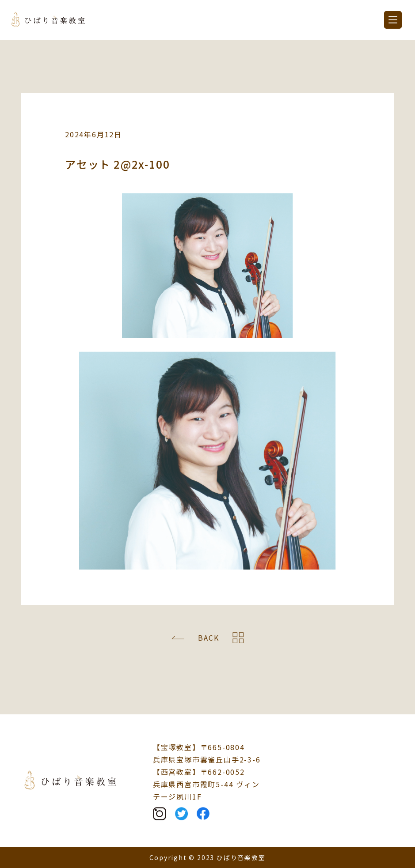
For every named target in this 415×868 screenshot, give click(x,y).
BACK (208, 638)
